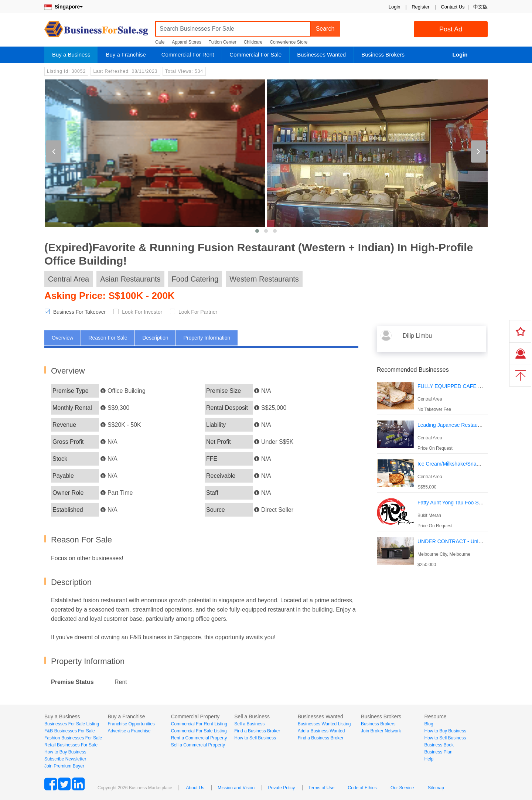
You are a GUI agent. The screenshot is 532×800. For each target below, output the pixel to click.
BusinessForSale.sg (96, 32)
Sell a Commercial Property (198, 745)
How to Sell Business (255, 738)
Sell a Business (249, 724)
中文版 (480, 7)
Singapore (64, 7)
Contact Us (453, 7)
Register (420, 7)
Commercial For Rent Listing (199, 724)
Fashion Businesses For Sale (73, 738)
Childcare (253, 42)
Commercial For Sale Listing (199, 731)
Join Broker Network (381, 731)
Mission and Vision (236, 788)
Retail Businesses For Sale (71, 745)
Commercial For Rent (188, 55)
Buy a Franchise (126, 55)
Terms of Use (322, 788)
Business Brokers (383, 55)
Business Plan (439, 752)
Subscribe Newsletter (65, 759)
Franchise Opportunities (131, 724)
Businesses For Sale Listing (72, 724)
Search (325, 29)
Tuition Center (223, 42)
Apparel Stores (186, 42)
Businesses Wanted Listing (324, 724)
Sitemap (436, 788)
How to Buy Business (65, 752)
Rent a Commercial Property (199, 738)
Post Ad (451, 29)
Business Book (439, 745)
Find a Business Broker (257, 731)
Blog (429, 724)
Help (429, 759)
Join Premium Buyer (64, 766)
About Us (195, 788)
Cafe (160, 42)
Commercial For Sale (255, 55)
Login (395, 7)
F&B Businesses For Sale (70, 731)
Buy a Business (71, 55)
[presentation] (54, 152)
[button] (257, 231)
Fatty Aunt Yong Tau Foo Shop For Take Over (469, 503)
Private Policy (281, 788)
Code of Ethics (362, 788)
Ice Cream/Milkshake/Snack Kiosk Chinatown (470, 464)
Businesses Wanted (321, 55)
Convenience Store (289, 42)
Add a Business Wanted (321, 731)
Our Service (402, 788)
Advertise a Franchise (129, 731)
